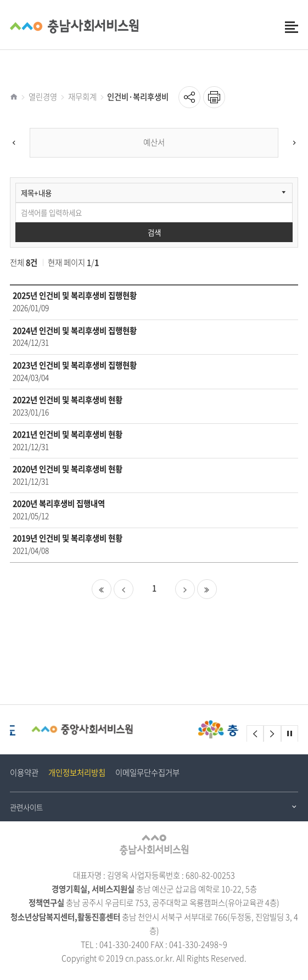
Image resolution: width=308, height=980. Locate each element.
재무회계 (82, 97)
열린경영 (43, 97)
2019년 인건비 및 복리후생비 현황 (68, 538)
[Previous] (14, 143)
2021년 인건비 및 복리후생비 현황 (68, 435)
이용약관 (24, 772)
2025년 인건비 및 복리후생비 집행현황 (75, 296)
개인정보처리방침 (77, 772)
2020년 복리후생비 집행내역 (59, 504)
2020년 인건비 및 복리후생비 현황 (68, 469)
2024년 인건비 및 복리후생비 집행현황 (75, 331)
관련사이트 (26, 807)
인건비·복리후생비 (138, 97)
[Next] (294, 143)
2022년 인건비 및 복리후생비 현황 (68, 400)
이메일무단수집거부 (147, 772)
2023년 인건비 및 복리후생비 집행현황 (75, 365)
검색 (154, 232)
